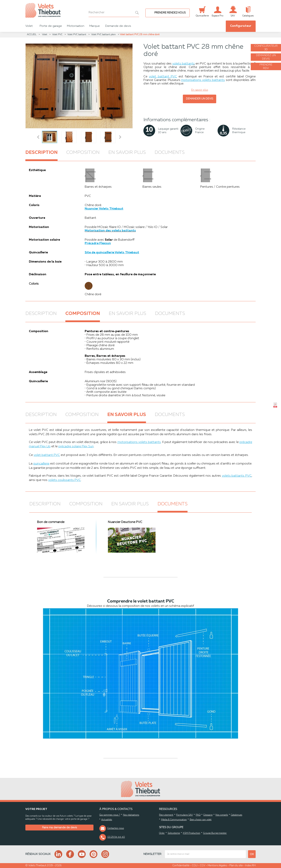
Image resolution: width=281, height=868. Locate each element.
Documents (170, 153)
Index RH (250, 866)
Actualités (107, 820)
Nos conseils (222, 815)
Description (41, 153)
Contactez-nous (116, 828)
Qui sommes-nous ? (110, 815)
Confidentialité (181, 866)
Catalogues (237, 815)
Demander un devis (200, 99)
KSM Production (192, 833)
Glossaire (208, 815)
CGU (195, 866)
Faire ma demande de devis (60, 828)
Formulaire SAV (185, 815)
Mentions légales (217, 866)
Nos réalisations (131, 815)
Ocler (162, 833)
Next (121, 137)
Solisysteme (174, 833)
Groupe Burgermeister (215, 833)
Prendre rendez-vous (170, 13)
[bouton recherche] (135, 13)
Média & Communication (174, 820)
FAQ (198, 815)
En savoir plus (127, 153)
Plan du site (236, 866)
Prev (38, 137)
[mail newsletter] (205, 854)
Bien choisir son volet (201, 820)
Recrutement (166, 815)
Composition (83, 153)
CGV (203, 866)
